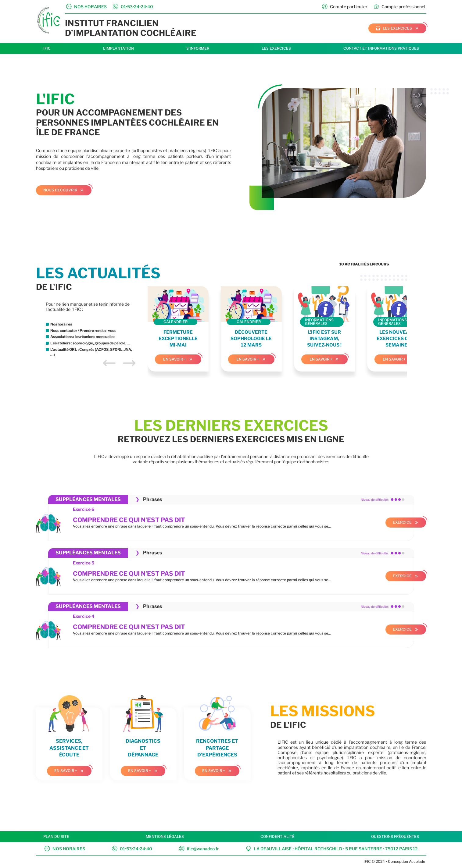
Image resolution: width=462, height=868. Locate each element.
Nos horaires (65, 849)
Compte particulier (345, 7)
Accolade (417, 861)
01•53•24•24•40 (132, 849)
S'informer (198, 48)
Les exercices (276, 48)
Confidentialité (278, 836)
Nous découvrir (60, 190)
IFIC (47, 48)
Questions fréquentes (395, 836)
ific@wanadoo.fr (199, 849)
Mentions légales (165, 836)
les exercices (394, 28)
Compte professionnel (399, 7)
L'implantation (118, 48)
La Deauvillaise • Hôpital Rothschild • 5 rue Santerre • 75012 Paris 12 (332, 849)
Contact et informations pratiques (381, 48)
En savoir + (175, 359)
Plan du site (56, 836)
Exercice (402, 522)
